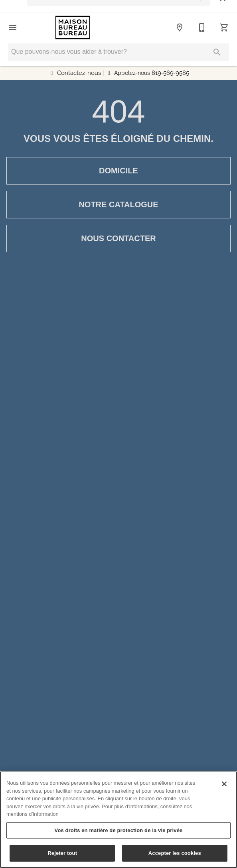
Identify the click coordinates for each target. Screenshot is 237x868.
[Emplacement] (180, 27)
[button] (13, 27)
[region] (118, 820)
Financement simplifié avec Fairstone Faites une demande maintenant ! (124, 7)
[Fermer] (224, 784)
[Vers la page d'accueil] (73, 27)
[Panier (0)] (224, 27)
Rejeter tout (62, 853)
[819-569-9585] (202, 27)
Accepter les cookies (175, 853)
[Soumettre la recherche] (217, 52)
